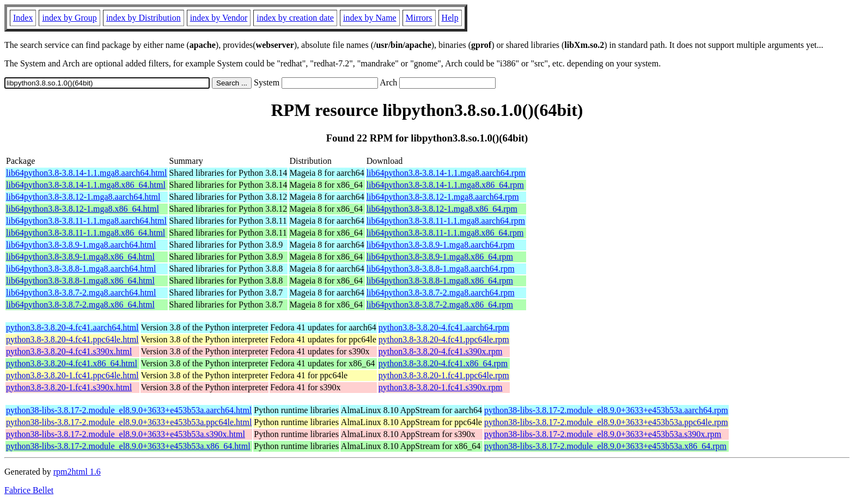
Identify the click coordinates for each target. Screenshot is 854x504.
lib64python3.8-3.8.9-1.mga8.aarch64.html (81, 245)
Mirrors (419, 18)
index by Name (370, 18)
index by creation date (295, 18)
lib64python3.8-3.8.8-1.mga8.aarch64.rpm (441, 269)
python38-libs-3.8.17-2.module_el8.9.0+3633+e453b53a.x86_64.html (128, 446)
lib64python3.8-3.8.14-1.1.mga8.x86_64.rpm (445, 185)
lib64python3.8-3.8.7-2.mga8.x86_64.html (80, 305)
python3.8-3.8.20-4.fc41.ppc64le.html (72, 339)
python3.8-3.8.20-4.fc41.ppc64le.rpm (444, 339)
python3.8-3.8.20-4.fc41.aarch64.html (72, 327)
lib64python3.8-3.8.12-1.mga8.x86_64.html (83, 209)
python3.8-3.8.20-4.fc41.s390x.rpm (441, 351)
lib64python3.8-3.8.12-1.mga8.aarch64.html (83, 197)
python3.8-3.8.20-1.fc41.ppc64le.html (72, 375)
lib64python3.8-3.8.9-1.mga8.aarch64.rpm (441, 245)
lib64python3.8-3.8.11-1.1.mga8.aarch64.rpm (446, 221)
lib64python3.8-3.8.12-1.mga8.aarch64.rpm (443, 197)
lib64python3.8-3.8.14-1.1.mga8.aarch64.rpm (446, 173)
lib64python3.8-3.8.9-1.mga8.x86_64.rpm (440, 257)
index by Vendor (219, 18)
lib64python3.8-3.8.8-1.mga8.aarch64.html (81, 269)
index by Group (69, 18)
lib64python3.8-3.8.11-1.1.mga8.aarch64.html (86, 221)
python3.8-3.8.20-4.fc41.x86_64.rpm (443, 363)
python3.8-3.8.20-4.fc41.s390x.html (69, 351)
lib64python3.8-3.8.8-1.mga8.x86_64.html (80, 281)
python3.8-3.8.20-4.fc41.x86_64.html (72, 363)
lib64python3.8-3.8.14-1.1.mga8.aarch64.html (87, 173)
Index (23, 18)
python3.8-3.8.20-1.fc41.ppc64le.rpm (444, 375)
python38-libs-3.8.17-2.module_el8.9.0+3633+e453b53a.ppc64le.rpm (606, 422)
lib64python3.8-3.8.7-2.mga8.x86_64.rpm (440, 305)
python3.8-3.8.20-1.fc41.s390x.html (69, 387)
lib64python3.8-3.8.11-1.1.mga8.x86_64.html (86, 233)
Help (450, 18)
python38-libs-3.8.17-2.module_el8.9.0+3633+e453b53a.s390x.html (126, 434)
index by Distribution (144, 18)
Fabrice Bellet (29, 490)
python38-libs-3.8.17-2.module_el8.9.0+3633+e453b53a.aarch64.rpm (606, 410)
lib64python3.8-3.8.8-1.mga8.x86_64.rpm (440, 281)
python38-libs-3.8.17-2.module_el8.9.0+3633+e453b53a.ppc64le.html (129, 422)
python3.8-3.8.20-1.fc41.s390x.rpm (441, 387)
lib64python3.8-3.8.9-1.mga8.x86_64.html (80, 257)
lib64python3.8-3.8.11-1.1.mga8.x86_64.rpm (445, 233)
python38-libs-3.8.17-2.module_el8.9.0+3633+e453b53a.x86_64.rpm (605, 446)
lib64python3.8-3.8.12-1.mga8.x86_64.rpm (442, 209)
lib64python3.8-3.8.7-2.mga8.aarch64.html (81, 293)
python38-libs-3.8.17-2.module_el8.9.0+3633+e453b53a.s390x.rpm (603, 434)
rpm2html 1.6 (77, 472)
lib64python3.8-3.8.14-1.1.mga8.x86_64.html (86, 185)
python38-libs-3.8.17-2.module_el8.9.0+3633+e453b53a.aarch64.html (129, 410)
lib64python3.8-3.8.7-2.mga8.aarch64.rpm (441, 293)
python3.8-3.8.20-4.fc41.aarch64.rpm (444, 327)
